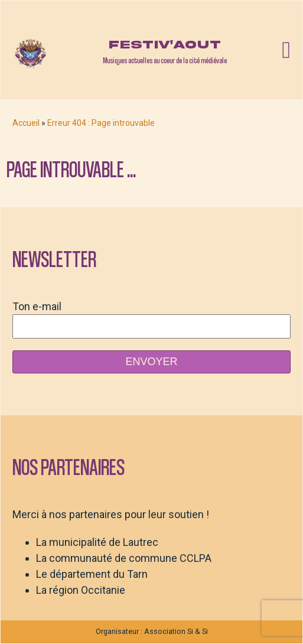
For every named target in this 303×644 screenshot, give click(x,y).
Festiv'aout (165, 45)
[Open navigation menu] (286, 50)
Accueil (26, 123)
